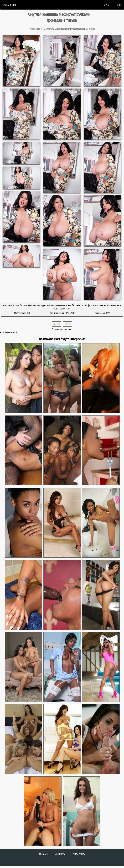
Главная (43, 854)
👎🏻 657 (68, 324)
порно (106, 5)
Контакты (60, 854)
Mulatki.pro (10, 5)
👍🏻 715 (56, 324)
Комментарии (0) (10, 332)
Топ (119, 5)
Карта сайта (79, 854)
